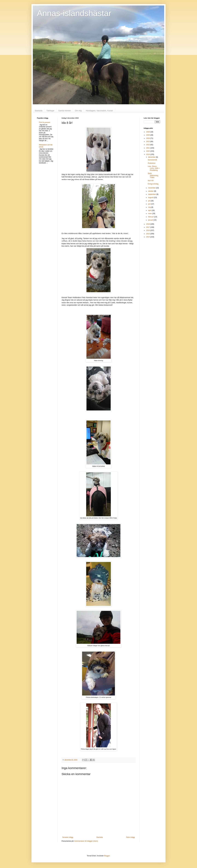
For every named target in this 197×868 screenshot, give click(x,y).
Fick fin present (45, 122)
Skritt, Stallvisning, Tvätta (153, 175)
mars (150, 214)
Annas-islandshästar (74, 13)
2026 (148, 132)
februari (151, 217)
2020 (148, 151)
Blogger (107, 856)
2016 (148, 230)
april (150, 210)
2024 (148, 138)
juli (149, 201)
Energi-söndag (153, 184)
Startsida (39, 111)
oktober (151, 191)
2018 (148, 224)
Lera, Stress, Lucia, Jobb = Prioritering (154, 168)
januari (151, 220)
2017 (148, 227)
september (152, 194)
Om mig (78, 111)
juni (150, 204)
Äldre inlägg (130, 837)
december (152, 157)
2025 (148, 135)
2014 (148, 237)
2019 (148, 154)
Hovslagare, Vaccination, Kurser (99, 111)
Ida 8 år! (151, 181)
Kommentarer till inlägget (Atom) (86, 841)
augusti (151, 197)
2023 (148, 141)
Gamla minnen (65, 111)
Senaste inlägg (68, 837)
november (152, 188)
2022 (148, 145)
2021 (148, 148)
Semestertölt (152, 160)
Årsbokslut (152, 163)
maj (150, 207)
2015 (148, 234)
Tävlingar (50, 111)
